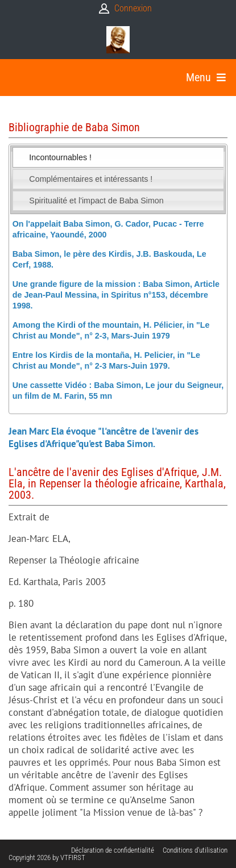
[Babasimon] (118, 40)
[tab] (118, 157)
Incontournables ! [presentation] (60, 157)
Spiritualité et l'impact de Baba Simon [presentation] (96, 201)
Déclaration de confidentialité (113, 850)
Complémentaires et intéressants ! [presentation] (91, 179)
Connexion (133, 8)
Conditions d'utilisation (195, 850)
